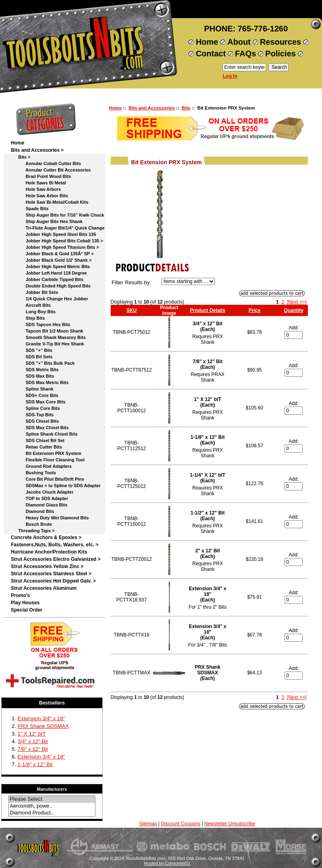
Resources (281, 42)
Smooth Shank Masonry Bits (48, 337)
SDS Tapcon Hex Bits (41, 324)
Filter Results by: (131, 282)
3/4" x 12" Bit (33, 741)
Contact (211, 54)
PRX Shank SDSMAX (43, 726)
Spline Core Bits (35, 408)
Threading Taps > (33, 531)
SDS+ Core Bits (35, 395)
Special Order (27, 610)
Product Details (208, 310)
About (239, 42)
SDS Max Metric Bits (40, 382)
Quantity (294, 310)
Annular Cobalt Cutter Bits (46, 163)
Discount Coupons (181, 824)
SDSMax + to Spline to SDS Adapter (56, 486)
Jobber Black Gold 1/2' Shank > (51, 260)
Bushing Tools (33, 473)
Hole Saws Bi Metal (38, 183)
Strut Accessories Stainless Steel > (51, 574)
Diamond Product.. (52, 813)
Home (207, 42)
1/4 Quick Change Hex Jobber (50, 299)
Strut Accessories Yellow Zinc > (47, 566)
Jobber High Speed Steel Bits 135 (54, 234)
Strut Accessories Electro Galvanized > (56, 559)
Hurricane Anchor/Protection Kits (49, 552)
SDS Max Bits (33, 376)
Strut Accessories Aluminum (44, 588)
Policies (281, 54)
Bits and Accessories (152, 108)
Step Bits (28, 318)
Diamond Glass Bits (39, 505)
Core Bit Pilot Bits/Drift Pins (47, 479)
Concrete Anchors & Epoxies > (46, 537)
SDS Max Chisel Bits (40, 428)
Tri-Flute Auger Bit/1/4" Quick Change (58, 228)
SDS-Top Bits (32, 415)
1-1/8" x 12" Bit (35, 764)
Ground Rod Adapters (41, 466)
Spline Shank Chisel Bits (44, 434)
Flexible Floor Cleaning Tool (48, 460)
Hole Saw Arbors (36, 189)
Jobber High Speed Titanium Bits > (55, 247)
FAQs (246, 54)
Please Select (52, 799)
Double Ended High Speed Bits (51, 286)
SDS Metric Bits (35, 370)
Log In (230, 76)
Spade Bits (30, 209)
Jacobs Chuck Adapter (42, 492)
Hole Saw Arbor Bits (39, 196)
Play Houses (25, 603)
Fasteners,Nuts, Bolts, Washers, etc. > (55, 545)
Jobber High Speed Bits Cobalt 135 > (57, 241)
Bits (186, 108)
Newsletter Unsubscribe (230, 824)
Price (255, 310)
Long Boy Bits (33, 312)
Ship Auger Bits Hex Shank (47, 221)
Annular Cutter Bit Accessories (51, 170)
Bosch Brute (31, 524)
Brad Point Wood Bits (41, 176)
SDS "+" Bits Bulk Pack (43, 363)
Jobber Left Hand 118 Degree (49, 273)
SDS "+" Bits (32, 350)
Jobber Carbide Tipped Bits (47, 279)
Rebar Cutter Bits (36, 447)
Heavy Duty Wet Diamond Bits (50, 518)
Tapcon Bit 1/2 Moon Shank (47, 331)
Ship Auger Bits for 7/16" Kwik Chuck (58, 215)
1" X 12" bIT (32, 734)
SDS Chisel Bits (35, 421)
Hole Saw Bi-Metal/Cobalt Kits (50, 202)
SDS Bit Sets (32, 357)
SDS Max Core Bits (38, 402)
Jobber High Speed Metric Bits (50, 267)
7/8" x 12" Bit (33, 749)
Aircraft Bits (31, 305)
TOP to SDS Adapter (39, 498)
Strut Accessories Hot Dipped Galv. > (53, 581)
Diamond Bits (33, 511)
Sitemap (148, 824)
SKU (131, 310)
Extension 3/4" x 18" (41, 718)
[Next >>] (297, 302)
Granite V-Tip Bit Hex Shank (47, 344)
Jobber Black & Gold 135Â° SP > (52, 254)
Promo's (21, 595)
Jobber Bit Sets (34, 292)
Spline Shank (32, 389)
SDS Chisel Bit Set (38, 440)
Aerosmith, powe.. (52, 806)
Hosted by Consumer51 (167, 863)
